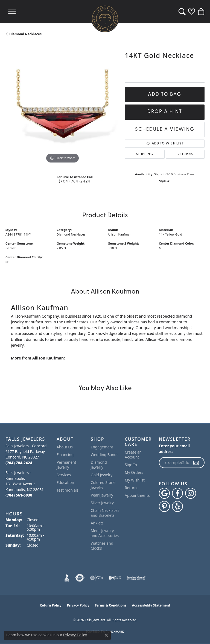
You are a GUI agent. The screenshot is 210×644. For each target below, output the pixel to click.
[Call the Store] (19, 463)
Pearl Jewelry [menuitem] (102, 495)
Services (64, 475)
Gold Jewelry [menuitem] (102, 475)
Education (65, 482)
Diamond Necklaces (25, 34)
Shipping (145, 154)
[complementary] (198, 632)
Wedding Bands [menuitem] (105, 455)
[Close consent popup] (106, 635)
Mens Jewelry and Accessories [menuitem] (105, 533)
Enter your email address (174, 449)
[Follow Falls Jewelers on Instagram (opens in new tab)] (191, 493)
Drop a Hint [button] (165, 112)
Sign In (131, 465)
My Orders (134, 472)
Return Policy (51, 605)
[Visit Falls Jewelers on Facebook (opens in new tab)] (177, 493)
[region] (62, 108)
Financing (65, 455)
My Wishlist (135, 480)
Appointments (137, 495)
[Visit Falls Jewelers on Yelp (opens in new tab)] (177, 506)
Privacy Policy (78, 605)
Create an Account (133, 455)
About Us (65, 447)
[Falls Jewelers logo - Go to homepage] (105, 19)
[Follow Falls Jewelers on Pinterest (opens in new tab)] (164, 506)
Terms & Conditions (111, 605)
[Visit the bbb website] (67, 578)
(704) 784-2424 (75, 182)
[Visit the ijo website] (115, 578)
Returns (185, 154)
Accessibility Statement (151, 605)
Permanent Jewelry (66, 465)
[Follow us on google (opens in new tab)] (164, 493)
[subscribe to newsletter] (196, 463)
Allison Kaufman (120, 234)
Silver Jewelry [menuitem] (102, 503)
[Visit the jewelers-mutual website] (136, 578)
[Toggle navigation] (12, 12)
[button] (182, 12)
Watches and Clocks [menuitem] (102, 546)
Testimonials (68, 490)
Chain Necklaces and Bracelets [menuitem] (105, 513)
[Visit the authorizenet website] (80, 578)
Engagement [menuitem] (102, 447)
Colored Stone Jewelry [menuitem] (103, 485)
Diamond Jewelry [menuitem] (99, 465)
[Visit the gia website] (97, 578)
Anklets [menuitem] (97, 523)
